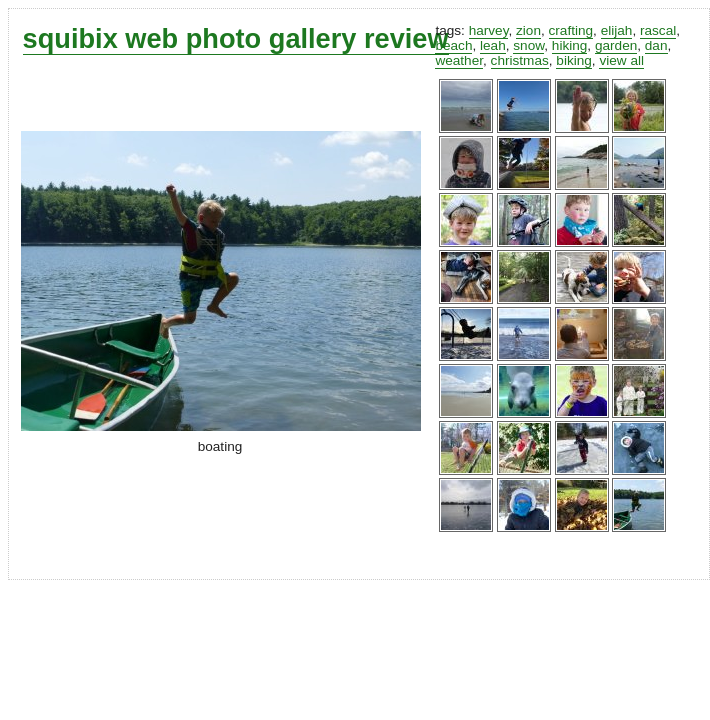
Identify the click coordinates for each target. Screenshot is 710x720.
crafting (571, 30)
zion (528, 30)
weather (459, 60)
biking (574, 60)
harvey (489, 30)
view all (621, 60)
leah (493, 45)
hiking (570, 45)
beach (453, 45)
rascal (658, 30)
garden (616, 45)
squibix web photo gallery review (236, 38)
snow (528, 45)
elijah (617, 30)
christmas (520, 60)
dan (656, 45)
